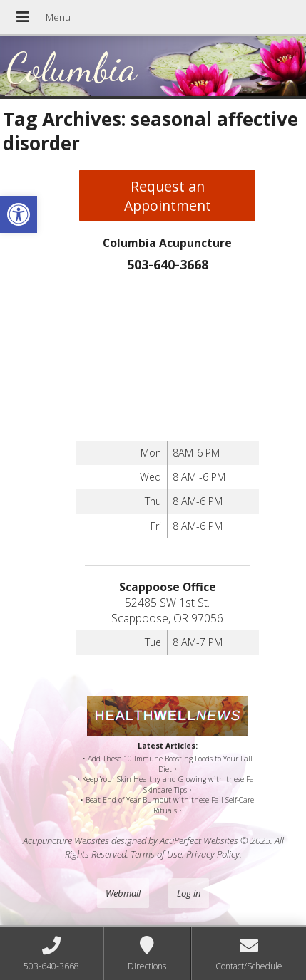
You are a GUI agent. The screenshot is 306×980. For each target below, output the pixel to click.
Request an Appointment (168, 196)
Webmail (123, 893)
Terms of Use (156, 854)
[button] (19, 214)
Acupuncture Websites (66, 840)
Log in (189, 893)
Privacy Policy (213, 854)
